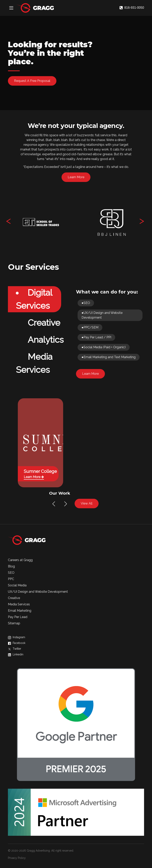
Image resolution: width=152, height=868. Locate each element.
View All (87, 503)
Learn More (76, 177)
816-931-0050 (132, 8)
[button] (54, 504)
